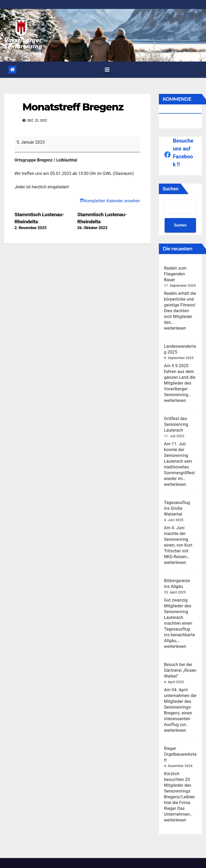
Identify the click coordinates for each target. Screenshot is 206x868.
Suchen (171, 189)
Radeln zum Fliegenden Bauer (175, 274)
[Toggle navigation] (107, 70)
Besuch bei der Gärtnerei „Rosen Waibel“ (180, 670)
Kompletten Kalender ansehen (112, 201)
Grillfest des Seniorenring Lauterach (176, 424)
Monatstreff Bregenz (73, 107)
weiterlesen (175, 328)
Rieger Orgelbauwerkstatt (180, 754)
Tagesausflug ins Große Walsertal (177, 508)
